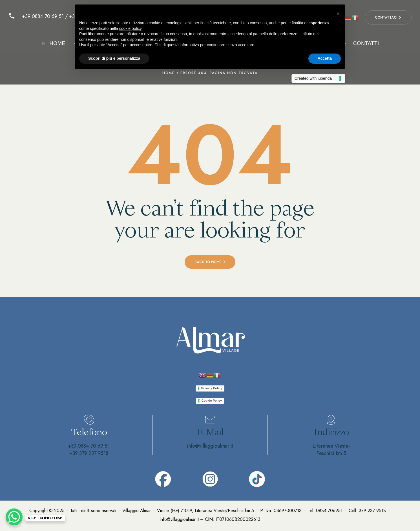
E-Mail (210, 432)
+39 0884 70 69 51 (89, 446)
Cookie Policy (212, 401)
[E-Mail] (210, 420)
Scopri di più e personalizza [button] (114, 58)
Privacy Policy (212, 388)
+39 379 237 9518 (89, 453)
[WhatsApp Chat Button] (14, 517)
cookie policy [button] (130, 28)
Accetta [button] (325, 58)
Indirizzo (331, 432)
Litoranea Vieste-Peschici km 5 (331, 450)
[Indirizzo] (331, 420)
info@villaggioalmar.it (210, 446)
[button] (338, 14)
